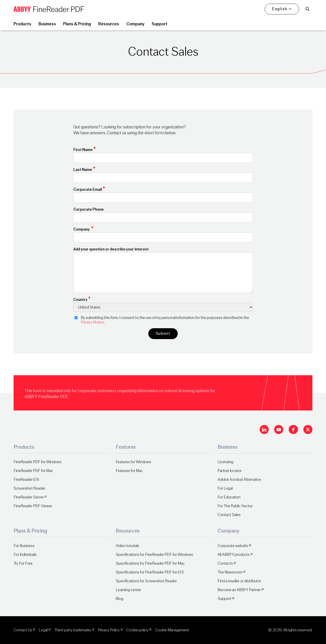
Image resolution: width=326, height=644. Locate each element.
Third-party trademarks (73, 630)
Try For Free (23, 563)
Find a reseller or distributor (239, 581)
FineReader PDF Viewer (33, 506)
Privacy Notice (92, 322)
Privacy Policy (109, 630)
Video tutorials (127, 546)
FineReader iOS (26, 480)
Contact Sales (229, 515)
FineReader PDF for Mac (33, 471)
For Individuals (25, 555)
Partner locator (230, 471)
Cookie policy (137, 630)
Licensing (225, 462)
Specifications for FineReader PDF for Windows (154, 555)
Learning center (128, 590)
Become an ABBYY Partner (239, 590)
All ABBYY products (234, 555)
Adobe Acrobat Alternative (239, 480)
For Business (24, 546)
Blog (120, 599)
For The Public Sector (235, 506)
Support (224, 599)
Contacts (225, 563)
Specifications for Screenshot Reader (146, 581)
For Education (229, 497)
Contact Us (23, 630)
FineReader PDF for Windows (38, 462)
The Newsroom (230, 572)
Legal (43, 630)
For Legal (225, 488)
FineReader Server (29, 497)
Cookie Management (172, 630)
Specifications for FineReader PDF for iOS (150, 572)
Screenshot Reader (29, 488)
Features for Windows (133, 462)
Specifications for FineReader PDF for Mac (150, 563)
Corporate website (233, 546)
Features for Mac (129, 471)
